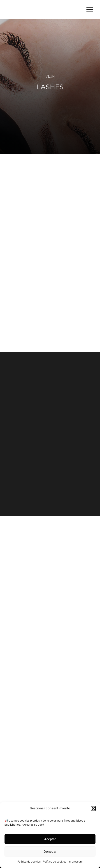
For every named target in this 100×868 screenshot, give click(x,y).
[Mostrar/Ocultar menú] (90, 9)
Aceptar (50, 839)
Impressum (76, 862)
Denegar (50, 851)
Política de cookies (29, 862)
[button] (93, 808)
